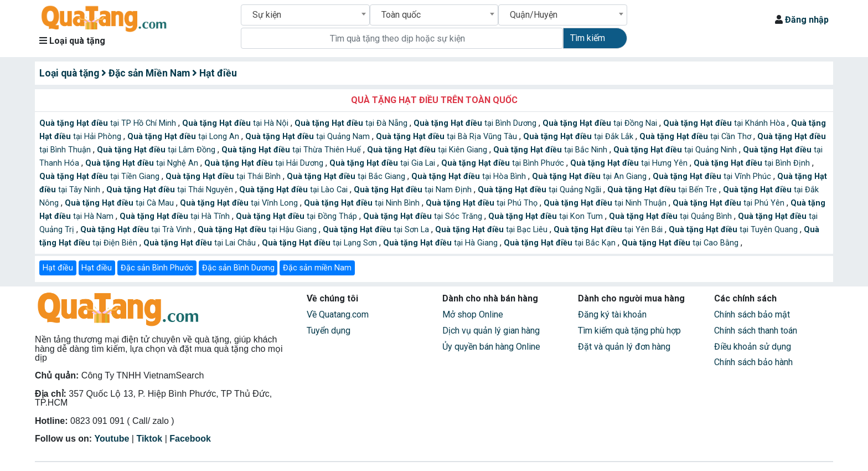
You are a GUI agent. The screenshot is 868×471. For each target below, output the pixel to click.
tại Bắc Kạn (561, 243)
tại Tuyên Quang (734, 230)
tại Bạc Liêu (492, 230)
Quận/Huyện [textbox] (534, 15)
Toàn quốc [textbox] (401, 15)
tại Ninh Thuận (606, 203)
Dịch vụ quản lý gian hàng (491, 331)
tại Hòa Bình (470, 176)
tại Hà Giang (441, 243)
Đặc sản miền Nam (317, 268)
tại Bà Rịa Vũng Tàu (448, 137)
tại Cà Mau (120, 203)
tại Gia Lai (383, 163)
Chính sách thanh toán (756, 331)
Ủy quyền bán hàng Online (491, 347)
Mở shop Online (473, 314)
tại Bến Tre (663, 190)
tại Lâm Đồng (157, 150)
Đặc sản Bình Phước (157, 268)
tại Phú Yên (730, 203)
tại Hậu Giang (258, 230)
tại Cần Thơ (696, 137)
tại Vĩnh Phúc (713, 176)
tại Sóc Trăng (424, 216)
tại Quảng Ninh (676, 150)
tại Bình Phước (504, 163)
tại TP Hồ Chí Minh (109, 123)
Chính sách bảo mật (752, 314)
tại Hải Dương (265, 163)
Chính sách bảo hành (753, 362)
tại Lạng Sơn (321, 243)
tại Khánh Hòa (725, 123)
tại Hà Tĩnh (176, 216)
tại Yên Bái (609, 230)
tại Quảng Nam (309, 137)
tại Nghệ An (143, 163)
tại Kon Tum (547, 216)
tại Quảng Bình (671, 216)
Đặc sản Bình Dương (238, 268)
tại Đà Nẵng (352, 123)
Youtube (112, 439)
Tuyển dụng (329, 331)
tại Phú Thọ (483, 203)
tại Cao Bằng (681, 243)
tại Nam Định (414, 190)
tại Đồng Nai (601, 123)
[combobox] (305, 15)
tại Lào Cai (294, 190)
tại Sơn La (377, 230)
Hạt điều (58, 268)
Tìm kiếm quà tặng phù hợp (629, 331)
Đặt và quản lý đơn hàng (624, 347)
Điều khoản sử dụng (753, 347)
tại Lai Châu (201, 243)
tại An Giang (590, 176)
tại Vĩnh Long (240, 203)
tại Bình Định (753, 163)
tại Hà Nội (236, 123)
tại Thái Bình (224, 176)
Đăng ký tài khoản (612, 314)
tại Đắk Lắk (579, 137)
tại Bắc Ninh (551, 150)
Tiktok (149, 439)
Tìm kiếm (588, 38)
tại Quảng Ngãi (541, 190)
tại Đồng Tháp (298, 216)
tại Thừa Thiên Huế (292, 150)
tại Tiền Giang (100, 176)
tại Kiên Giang (428, 150)
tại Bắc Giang (347, 176)
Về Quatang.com (338, 314)
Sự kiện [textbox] (267, 15)
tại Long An (184, 137)
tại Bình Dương (476, 123)
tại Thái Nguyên (171, 190)
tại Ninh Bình (363, 203)
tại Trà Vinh (137, 230)
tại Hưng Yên (630, 163)
